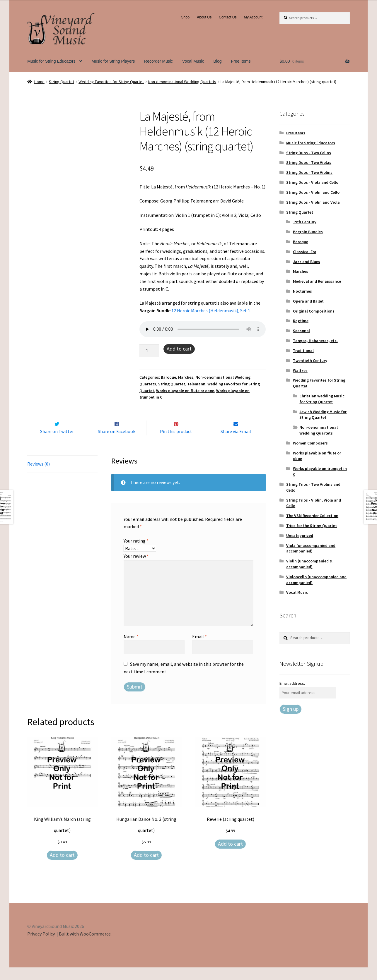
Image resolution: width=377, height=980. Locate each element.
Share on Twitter (57, 444)
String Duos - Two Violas (309, 162)
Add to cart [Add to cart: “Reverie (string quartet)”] (230, 856)
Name (131, 649)
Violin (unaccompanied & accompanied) (309, 564)
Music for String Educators (51, 61)
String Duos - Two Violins (309, 172)
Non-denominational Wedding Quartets (182, 82)
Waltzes (300, 370)
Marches (186, 377)
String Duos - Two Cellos (309, 153)
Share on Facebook (117, 444)
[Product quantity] (149, 351)
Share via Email (236, 444)
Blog (218, 61)
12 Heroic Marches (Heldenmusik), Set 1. (212, 310)
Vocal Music (193, 61)
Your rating (136, 553)
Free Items (241, 61)
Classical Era (305, 252)
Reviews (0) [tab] (39, 476)
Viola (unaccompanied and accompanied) (311, 548)
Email (199, 649)
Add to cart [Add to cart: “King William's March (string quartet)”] (62, 867)
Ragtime (301, 321)
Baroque (168, 377)
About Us (204, 17)
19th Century (305, 222)
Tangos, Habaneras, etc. (315, 341)
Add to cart (179, 349)
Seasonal (301, 331)
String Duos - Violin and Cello (313, 192)
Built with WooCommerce (85, 946)
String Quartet (62, 82)
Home (39, 82)
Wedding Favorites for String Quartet (111, 82)
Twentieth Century (310, 361)
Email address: (292, 683)
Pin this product (176, 444)
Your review (136, 568)
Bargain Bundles (308, 232)
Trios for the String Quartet (312, 526)
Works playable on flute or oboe (185, 391)
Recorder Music (158, 61)
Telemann (196, 384)
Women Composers (310, 443)
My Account (253, 17)
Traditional (303, 351)
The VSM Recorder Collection (312, 516)
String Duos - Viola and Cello (312, 182)
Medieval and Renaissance (317, 281)
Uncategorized (300, 536)
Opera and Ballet (308, 301)
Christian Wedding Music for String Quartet (322, 399)
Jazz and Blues (307, 262)
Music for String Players (113, 61)
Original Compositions (314, 311)
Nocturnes (302, 291)
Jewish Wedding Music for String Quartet (323, 415)
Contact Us (228, 17)
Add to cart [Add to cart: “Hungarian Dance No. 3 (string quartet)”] (146, 867)
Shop (185, 17)
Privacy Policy (41, 946)
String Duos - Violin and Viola (313, 202)
